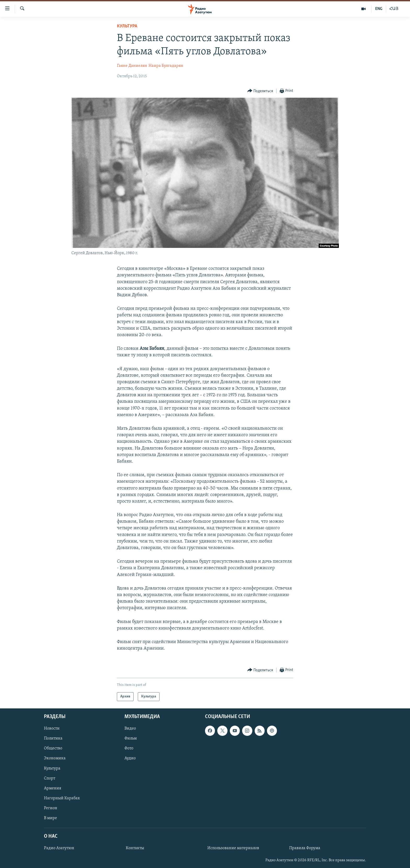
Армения (53, 788)
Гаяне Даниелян (132, 66)
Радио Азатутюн (59, 848)
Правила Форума (305, 848)
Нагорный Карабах (62, 798)
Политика (53, 739)
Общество (53, 749)
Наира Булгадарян (166, 66)
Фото (129, 749)
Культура (127, 26)
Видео (130, 729)
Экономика (55, 759)
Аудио (130, 759)
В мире (50, 818)
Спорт (50, 778)
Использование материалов (233, 848)
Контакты (135, 848)
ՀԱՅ (394, 9)
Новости (52, 729)
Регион (51, 808)
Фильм (131, 739)
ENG (379, 9)
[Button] (260, 91)
